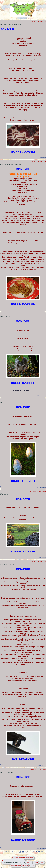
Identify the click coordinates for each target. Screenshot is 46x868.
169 (20, 853)
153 (4, 851)
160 (23, 851)
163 (31, 851)
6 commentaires (42, 310)
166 (39, 851)
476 (26, 853)
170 (23, 853)
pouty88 (2, 157)
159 (20, 851)
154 (6, 851)
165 (36, 851)
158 (17, 851)
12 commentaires (41, 848)
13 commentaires (41, 487)
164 (34, 851)
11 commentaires (41, 158)
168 (45, 851)
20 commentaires (41, 396)
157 (15, 851)
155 (9, 851)
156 (12, 851)
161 (25, 851)
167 (42, 851)
